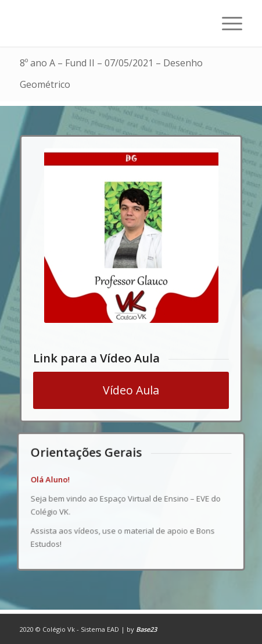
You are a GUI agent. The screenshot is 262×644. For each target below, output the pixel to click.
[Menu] (226, 23)
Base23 (146, 629)
